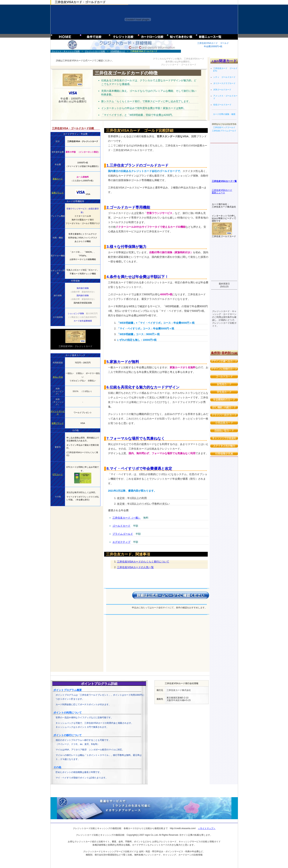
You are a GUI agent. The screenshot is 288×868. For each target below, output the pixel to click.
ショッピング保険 (76, 313)
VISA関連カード (118, 51)
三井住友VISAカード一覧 (224, 181)
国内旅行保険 (83, 295)
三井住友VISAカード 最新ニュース (222, 191)
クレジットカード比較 (95, 51)
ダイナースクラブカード (224, 83)
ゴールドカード (121, 526)
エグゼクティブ (121, 542)
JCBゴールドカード (222, 90)
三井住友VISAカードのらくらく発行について (143, 562)
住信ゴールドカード (222, 105)
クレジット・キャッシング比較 (66, 51)
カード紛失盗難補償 (83, 321)
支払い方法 (58, 377)
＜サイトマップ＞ (207, 828)
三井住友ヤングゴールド (224, 127)
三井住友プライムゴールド (224, 131)
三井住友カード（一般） (127, 518)
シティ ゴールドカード (224, 77)
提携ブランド (58, 193)
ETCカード (58, 474)
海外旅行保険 (83, 288)
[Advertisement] (156, 641)
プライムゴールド (123, 534)
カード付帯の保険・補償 (224, 114)
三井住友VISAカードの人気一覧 (135, 567)
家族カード (58, 179)
